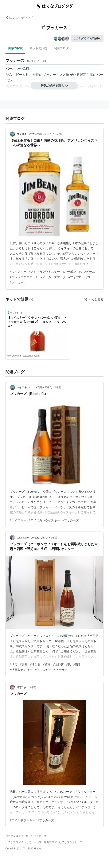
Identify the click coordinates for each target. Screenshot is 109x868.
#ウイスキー (18, 272)
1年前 (58, 387)
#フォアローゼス (79, 277)
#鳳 (69, 665)
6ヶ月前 (59, 134)
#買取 (47, 665)
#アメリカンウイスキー (44, 272)
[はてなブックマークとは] (31, 299)
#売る (77, 665)
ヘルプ (38, 842)
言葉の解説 (15, 48)
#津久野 (35, 665)
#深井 (24, 665)
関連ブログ (61, 48)
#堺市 (14, 665)
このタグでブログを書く (87, 38)
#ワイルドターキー (23, 820)
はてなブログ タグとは (18, 842)
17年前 (32, 687)
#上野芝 (58, 665)
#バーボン (69, 272)
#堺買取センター (21, 670)
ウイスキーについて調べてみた (34, 134)
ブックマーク (15, 313)
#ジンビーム (87, 272)
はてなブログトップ (71, 842)
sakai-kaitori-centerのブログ (32, 538)
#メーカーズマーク (53, 277)
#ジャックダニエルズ (24, 277)
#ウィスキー (43, 670)
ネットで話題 (38, 48)
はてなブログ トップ (19, 18)
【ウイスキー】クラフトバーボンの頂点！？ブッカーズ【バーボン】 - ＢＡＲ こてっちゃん (37, 322)
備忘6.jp (21, 687)
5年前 (54, 538)
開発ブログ (50, 842)
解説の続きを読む (55, 85)
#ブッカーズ (18, 282)
